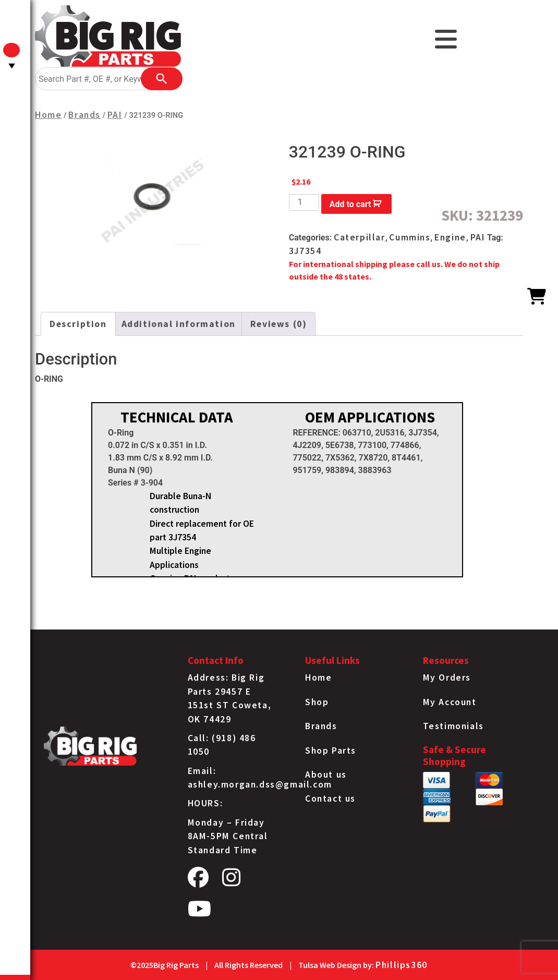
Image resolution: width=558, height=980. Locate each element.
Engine (450, 237)
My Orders (447, 677)
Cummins (410, 237)
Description (78, 324)
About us (326, 775)
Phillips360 (402, 965)
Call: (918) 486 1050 (222, 745)
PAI (115, 115)
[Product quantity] (304, 202)
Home (48, 115)
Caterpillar (360, 237)
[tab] (78, 324)
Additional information (179, 324)
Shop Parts (331, 751)
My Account (450, 702)
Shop (317, 702)
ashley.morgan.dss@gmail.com (260, 784)
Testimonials (453, 726)
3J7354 (305, 251)
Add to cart (350, 204)
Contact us (330, 798)
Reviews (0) (279, 324)
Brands (84, 115)
